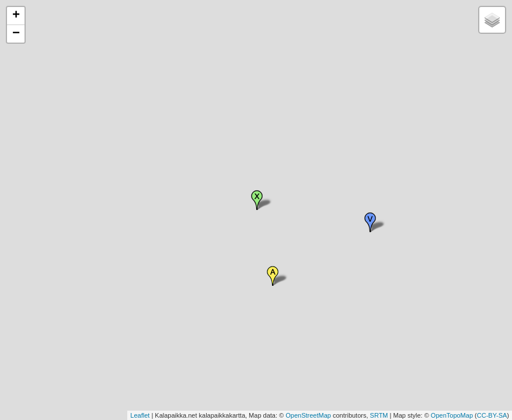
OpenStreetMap (308, 415)
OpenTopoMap (452, 415)
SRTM (379, 415)
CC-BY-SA (492, 415)
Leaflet (140, 415)
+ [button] (16, 16)
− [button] (16, 34)
